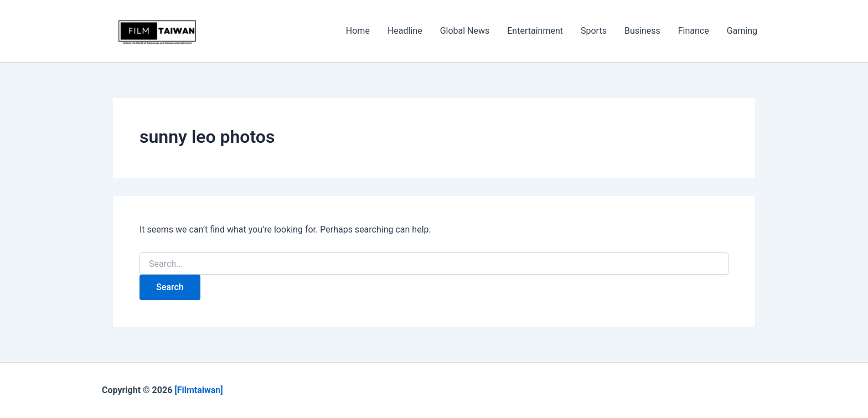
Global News (465, 31)
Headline (405, 31)
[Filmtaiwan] (200, 390)
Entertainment (535, 31)
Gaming (742, 31)
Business (642, 31)
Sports (594, 31)
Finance (694, 31)
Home (358, 31)
